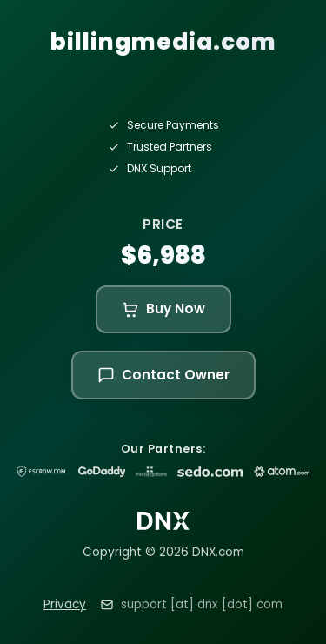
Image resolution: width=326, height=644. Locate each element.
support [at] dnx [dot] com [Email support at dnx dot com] (202, 604)
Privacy (65, 604)
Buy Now (163, 309)
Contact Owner (163, 375)
